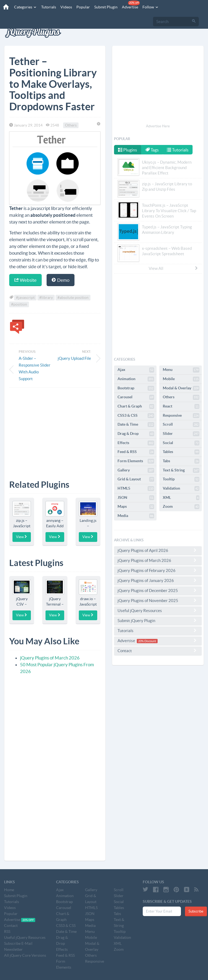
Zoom (181, 507)
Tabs (181, 461)
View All (174, 268)
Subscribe (196, 911)
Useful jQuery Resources (158, 610)
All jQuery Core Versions (25, 955)
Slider (181, 434)
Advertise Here (158, 126)
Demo (61, 280)
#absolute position (73, 297)
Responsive (181, 416)
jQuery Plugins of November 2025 (158, 600)
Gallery (136, 470)
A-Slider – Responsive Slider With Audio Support (35, 368)
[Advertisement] (55, 430)
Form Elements (136, 461)
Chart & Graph (136, 406)
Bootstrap (136, 388)
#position (19, 304)
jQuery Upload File (74, 358)
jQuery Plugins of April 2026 (158, 550)
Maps (136, 507)
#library (46, 297)
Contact (158, 651)
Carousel (136, 397)
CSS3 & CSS (136, 416)
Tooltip (181, 479)
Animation (136, 379)
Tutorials (47, 7)
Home (9, 890)
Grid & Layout (136, 479)
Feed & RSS (136, 452)
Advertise (129, 5)
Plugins (128, 150)
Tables (181, 452)
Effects (136, 443)
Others (71, 125)
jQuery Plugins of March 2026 (50, 658)
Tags (152, 150)
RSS (7, 932)
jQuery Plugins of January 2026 (158, 580)
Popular (82, 7)
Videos (65, 7)
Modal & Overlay (181, 388)
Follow (149, 7)
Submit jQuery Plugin (158, 620)
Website (25, 280)
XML (181, 498)
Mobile (181, 379)
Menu (181, 370)
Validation (181, 489)
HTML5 (136, 489)
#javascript (25, 297)
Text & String (181, 470)
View (22, 537)
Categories (24, 7)
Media (136, 516)
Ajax (136, 370)
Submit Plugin (104, 7)
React (181, 406)
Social (181, 443)
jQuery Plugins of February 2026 (158, 570)
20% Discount (147, 641)
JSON (136, 498)
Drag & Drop (136, 434)
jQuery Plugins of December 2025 (158, 590)
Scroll (181, 425)
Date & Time (136, 425)
